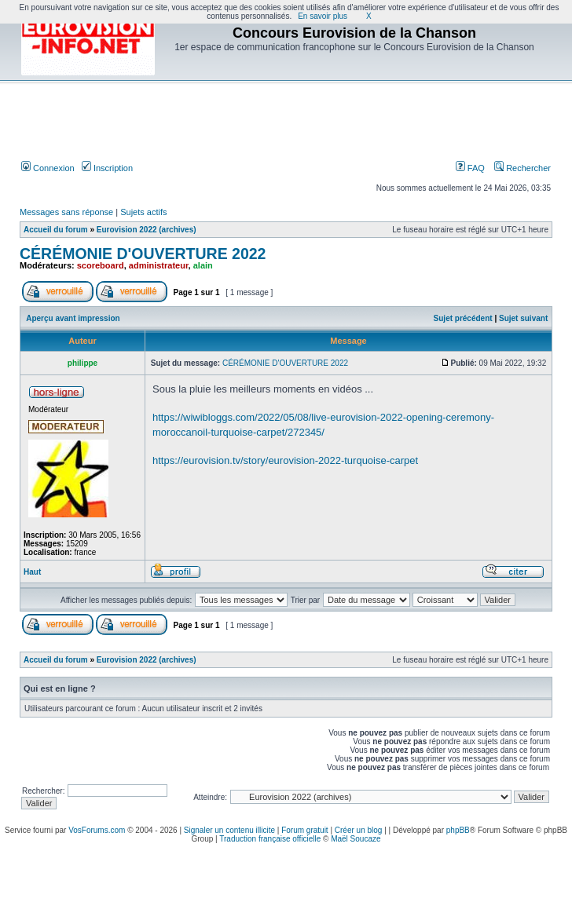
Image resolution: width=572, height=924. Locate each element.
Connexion (48, 168)
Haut (32, 572)
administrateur (159, 265)
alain (203, 265)
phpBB (458, 830)
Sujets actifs (143, 212)
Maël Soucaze (356, 839)
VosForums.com (97, 830)
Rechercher (522, 168)
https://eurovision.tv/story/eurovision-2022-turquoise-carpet (285, 460)
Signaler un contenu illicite (229, 830)
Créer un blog (359, 830)
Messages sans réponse (66, 212)
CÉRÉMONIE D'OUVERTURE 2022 (143, 254)
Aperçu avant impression (73, 318)
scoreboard (101, 265)
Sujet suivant (523, 318)
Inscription (107, 168)
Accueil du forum (56, 230)
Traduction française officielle (270, 839)
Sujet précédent (463, 318)
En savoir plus (323, 16)
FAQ (470, 168)
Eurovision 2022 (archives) (147, 230)
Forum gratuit (304, 830)
